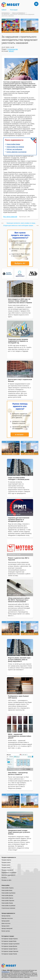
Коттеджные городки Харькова (10, 951)
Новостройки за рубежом (8, 906)
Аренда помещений (7, 928)
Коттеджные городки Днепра (9, 946)
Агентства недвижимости (8, 875)
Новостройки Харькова (8, 901)
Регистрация (14, 10)
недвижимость (6, 972)
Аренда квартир (6, 916)
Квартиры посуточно (7, 918)
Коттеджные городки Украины (10, 939)
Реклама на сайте (6, 880)
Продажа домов (6, 865)
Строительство (13, 49)
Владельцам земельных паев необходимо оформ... (19, 226)
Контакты (4, 878)
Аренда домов (5, 921)
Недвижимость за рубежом (9, 873)
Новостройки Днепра (7, 895)
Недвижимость (6, 13)
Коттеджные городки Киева (9, 941)
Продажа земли (6, 868)
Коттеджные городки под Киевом (11, 944)
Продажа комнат (6, 862)
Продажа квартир (6, 860)
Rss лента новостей (10, 217)
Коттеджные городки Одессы (9, 949)
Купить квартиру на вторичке (16, 152)
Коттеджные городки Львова (9, 954)
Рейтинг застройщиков (14, 149)
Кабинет (4, 10)
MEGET (12, 51)
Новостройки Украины (8, 888)
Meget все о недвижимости (20, 966)
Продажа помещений (7, 870)
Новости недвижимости (19, 13)
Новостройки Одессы (7, 898)
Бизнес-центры (6, 931)
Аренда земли (5, 926)
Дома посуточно (6, 923)
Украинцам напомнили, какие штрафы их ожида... (21, 223)
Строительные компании (8, 908)
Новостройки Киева (13, 144)
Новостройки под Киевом (15, 147)
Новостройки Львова (7, 903)
